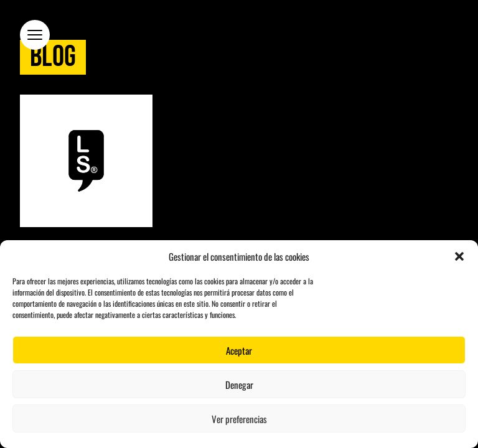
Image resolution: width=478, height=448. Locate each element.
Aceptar (239, 350)
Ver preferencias (239, 419)
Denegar (239, 385)
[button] (459, 256)
